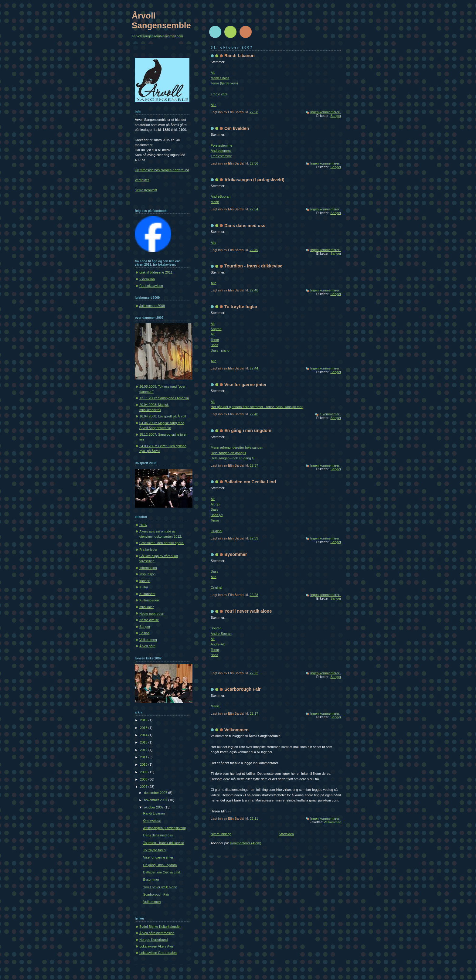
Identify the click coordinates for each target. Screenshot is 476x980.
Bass (214, 345)
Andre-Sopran (221, 634)
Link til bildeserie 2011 (156, 272)
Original (216, 531)
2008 (144, 779)
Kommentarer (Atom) (245, 843)
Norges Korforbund (153, 940)
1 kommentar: (330, 414)
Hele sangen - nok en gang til (233, 458)
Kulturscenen (149, 600)
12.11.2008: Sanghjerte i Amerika (164, 398)
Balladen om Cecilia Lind (250, 482)
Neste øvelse (149, 620)
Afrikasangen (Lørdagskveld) (254, 180)
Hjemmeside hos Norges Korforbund (162, 170)
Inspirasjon (147, 574)
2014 (144, 735)
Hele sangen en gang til (228, 453)
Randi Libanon (240, 56)
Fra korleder (148, 550)
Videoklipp (147, 279)
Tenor (215, 340)
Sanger (336, 116)
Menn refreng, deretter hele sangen (237, 447)
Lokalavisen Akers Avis (156, 946)
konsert (145, 581)
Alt (213, 73)
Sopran (216, 329)
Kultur (144, 587)
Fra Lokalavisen (151, 286)
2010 (144, 764)
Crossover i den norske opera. (162, 543)
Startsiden (286, 834)
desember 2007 (156, 793)
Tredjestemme (221, 156)
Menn (215, 202)
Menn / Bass (220, 78)
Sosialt (144, 633)
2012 (144, 750)
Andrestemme (221, 151)
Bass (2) (217, 515)
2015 (144, 728)
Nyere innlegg (221, 834)
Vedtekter (142, 180)
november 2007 (156, 800)
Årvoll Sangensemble (161, 20)
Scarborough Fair (243, 689)
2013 (144, 742)
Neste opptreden (152, 614)
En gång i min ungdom (248, 430)
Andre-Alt (218, 644)
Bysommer (236, 554)
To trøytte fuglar (241, 307)
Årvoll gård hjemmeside (157, 933)
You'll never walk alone (248, 611)
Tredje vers (219, 94)
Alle (213, 105)
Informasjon (148, 568)
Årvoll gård (147, 646)
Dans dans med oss (245, 226)
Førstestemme (221, 145)
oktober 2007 (154, 807)
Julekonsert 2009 (152, 306)
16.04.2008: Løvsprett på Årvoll (163, 416)
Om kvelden (237, 128)
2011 (144, 757)
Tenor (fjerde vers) (224, 83)
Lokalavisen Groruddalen (158, 953)
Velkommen (236, 730)
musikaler (146, 607)
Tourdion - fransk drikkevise (253, 266)
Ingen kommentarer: (326, 112)
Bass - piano (220, 350)
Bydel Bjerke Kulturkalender (160, 927)
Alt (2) (215, 504)
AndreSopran (221, 196)
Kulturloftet (147, 594)
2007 (144, 787)
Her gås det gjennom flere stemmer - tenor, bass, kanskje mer (257, 407)
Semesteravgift (146, 190)
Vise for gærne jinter (245, 385)
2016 (143, 525)
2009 (144, 772)
